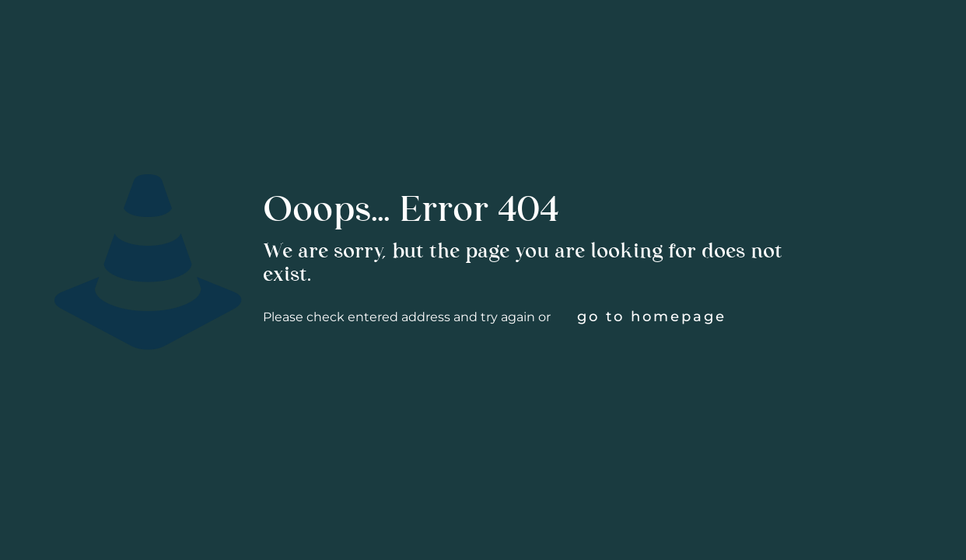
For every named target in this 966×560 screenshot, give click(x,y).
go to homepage (652, 317)
